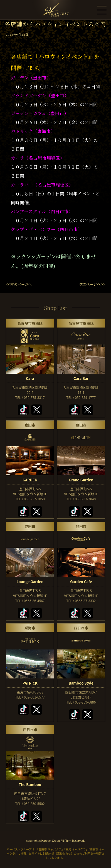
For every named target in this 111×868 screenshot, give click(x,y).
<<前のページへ (19, 284)
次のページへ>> (92, 284)
